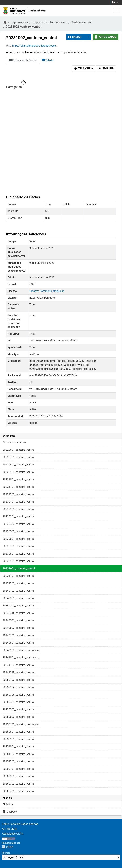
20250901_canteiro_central (19, 739)
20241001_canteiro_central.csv (21, 658)
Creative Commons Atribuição (47, 291)
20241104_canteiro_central (19, 665)
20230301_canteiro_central (19, 517)
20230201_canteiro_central (19, 509)
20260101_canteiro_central (19, 769)
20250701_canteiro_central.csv (21, 724)
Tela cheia (84, 69)
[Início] (5, 22)
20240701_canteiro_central (19, 635)
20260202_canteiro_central (19, 776)
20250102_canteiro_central (19, 680)
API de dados (105, 37)
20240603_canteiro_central (19, 628)
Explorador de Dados (23, 60)
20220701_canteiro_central (19, 457)
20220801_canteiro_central (19, 465)
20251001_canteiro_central (19, 747)
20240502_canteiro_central (19, 620)
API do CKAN (10, 829)
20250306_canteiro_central (19, 695)
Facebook (10, 812)
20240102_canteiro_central (19, 591)
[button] (87, 37)
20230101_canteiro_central (19, 502)
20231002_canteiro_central (23, 27)
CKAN (8, 847)
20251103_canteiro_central (19, 754)
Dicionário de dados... (15, 442)
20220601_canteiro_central (19, 450)
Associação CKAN (13, 834)
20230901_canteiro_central (19, 561)
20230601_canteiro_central (19, 539)
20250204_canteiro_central (19, 687)
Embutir (106, 69)
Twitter (8, 804)
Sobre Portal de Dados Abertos (20, 824)
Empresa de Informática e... (49, 22)
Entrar (115, 2)
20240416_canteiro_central (19, 613)
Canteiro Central (81, 22)
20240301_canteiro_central (19, 606)
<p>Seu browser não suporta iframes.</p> (61, 132)
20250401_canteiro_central (19, 702)
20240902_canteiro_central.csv (21, 650)
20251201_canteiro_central (19, 761)
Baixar (75, 37)
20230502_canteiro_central (19, 531)
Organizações (19, 22)
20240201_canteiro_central (19, 598)
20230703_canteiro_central (19, 546)
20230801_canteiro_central (19, 554)
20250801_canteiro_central (19, 732)
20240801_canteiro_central (19, 643)
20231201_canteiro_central (19, 583)
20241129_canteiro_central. (19, 672)
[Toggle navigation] (116, 10)
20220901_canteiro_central (19, 472)
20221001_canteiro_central (19, 479)
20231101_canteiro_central (19, 576)
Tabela (47, 60)
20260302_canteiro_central (19, 784)
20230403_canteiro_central (19, 524)
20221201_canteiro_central (19, 494)
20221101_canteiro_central (19, 487)
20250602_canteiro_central (19, 717)
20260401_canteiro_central (19, 791)
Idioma (6, 853)
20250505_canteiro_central (19, 709)
